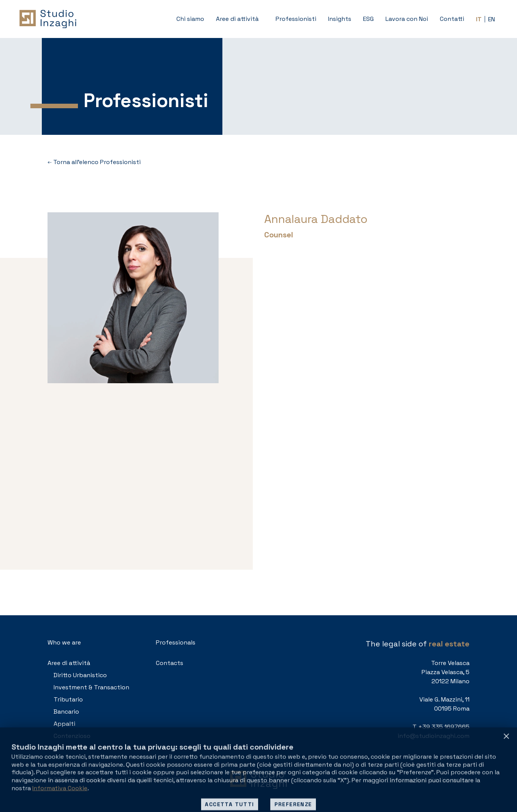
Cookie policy (450, 780)
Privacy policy (406, 780)
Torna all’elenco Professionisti (94, 162)
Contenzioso (72, 736)
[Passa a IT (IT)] (479, 19)
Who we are (64, 642)
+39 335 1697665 (444, 727)
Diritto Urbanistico (80, 675)
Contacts (170, 663)
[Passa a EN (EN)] (492, 19)
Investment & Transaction (91, 687)
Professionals (176, 642)
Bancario (66, 712)
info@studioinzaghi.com (434, 736)
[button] (240, 19)
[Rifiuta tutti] (506, 795)
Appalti (64, 724)
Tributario (68, 699)
